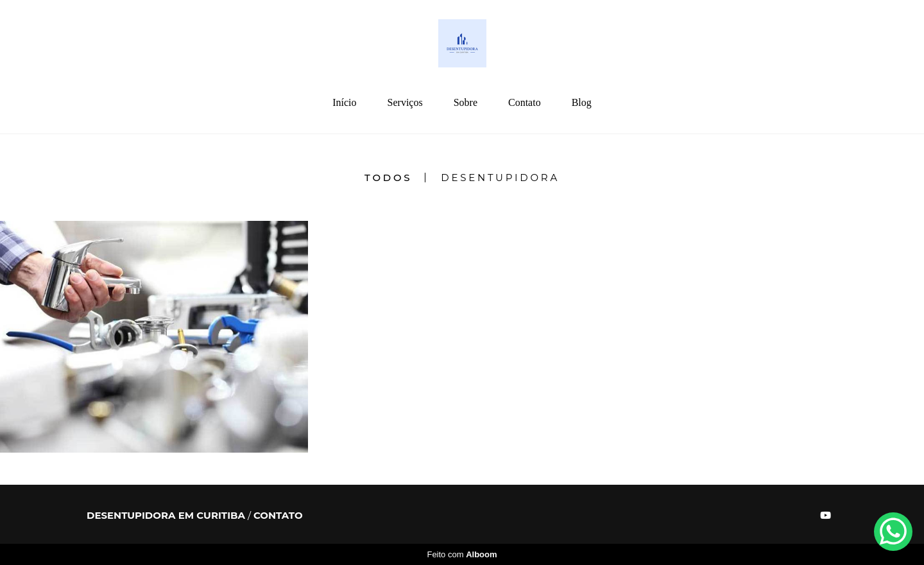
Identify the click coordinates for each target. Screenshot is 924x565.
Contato (525, 102)
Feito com (462, 554)
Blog (582, 102)
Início (344, 102)
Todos (388, 178)
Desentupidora (500, 178)
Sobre (466, 102)
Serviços (405, 102)
